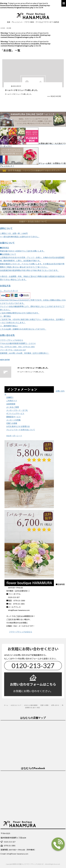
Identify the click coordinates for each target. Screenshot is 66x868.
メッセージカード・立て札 (17, 410)
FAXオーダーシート (14, 436)
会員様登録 (11, 404)
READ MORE (56, 96)
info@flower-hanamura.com (17, 854)
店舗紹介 (10, 397)
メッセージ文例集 (13, 420)
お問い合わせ (55, 705)
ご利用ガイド (12, 401)
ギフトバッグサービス (15, 413)
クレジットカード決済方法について (21, 430)
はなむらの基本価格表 (31, 705)
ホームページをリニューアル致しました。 (22, 90)
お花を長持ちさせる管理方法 (18, 426)
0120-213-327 (33, 666)
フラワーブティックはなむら (21, 632)
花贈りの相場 (12, 423)
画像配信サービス (13, 417)
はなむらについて (16, 705)
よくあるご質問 (13, 407)
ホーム (6, 705)
